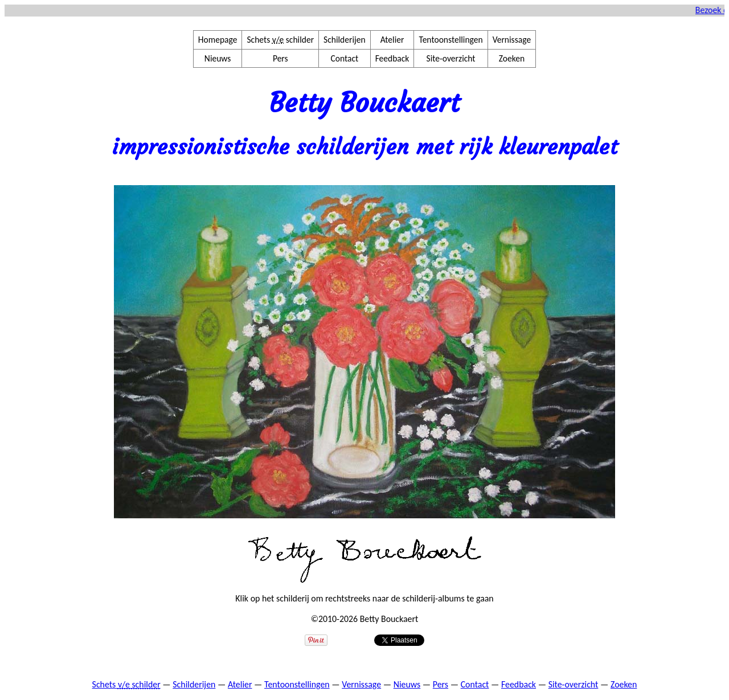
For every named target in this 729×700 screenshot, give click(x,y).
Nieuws (218, 58)
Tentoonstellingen (450, 40)
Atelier (392, 40)
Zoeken (512, 58)
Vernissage (512, 40)
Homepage (218, 40)
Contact (344, 58)
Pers (280, 58)
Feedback (392, 58)
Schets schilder (280, 40)
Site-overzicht (451, 58)
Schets (126, 684)
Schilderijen (345, 40)
